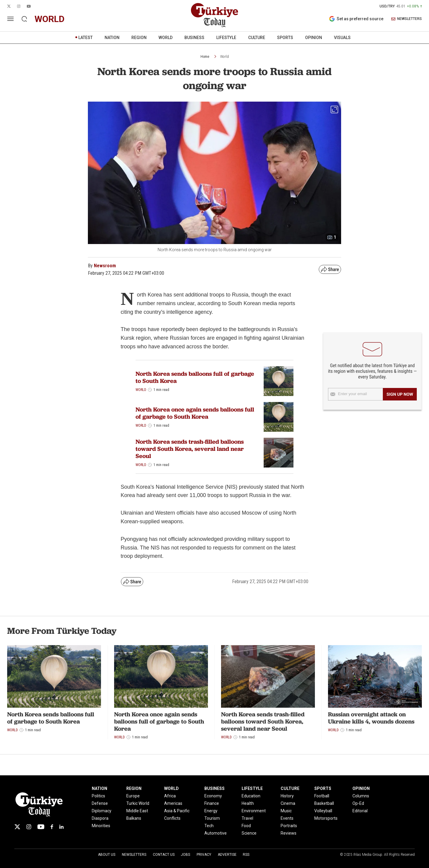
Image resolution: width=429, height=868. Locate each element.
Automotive (216, 833)
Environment (254, 811)
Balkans (134, 818)
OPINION (314, 38)
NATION (112, 38)
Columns (361, 796)
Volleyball (323, 811)
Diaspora (100, 818)
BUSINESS (194, 38)
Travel (247, 818)
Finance (212, 803)
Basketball (324, 803)
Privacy (204, 855)
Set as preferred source (356, 19)
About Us (107, 855)
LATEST (86, 38)
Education (251, 796)
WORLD (165, 38)
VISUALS (342, 38)
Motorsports (326, 818)
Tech (209, 826)
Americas (173, 803)
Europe (133, 796)
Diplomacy (102, 811)
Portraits (289, 826)
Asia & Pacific (177, 811)
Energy (211, 811)
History (287, 796)
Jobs (185, 855)
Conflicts (172, 818)
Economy (213, 796)
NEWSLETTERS (407, 19)
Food (246, 826)
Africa (170, 796)
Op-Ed (358, 803)
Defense (100, 803)
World (224, 57)
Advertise (227, 855)
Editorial (360, 811)
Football (322, 796)
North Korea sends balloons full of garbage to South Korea (195, 377)
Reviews (289, 833)
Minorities (101, 826)
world (50, 19)
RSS (246, 855)
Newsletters (134, 855)
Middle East (137, 811)
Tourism (212, 818)
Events (287, 818)
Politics (98, 796)
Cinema (288, 803)
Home (205, 57)
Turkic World (138, 803)
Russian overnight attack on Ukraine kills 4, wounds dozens (371, 718)
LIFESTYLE (226, 38)
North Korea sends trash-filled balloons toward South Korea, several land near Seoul (190, 449)
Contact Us (164, 855)
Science (249, 833)
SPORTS (285, 38)
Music (286, 811)
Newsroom (105, 266)
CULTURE (257, 38)
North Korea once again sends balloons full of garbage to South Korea (195, 413)
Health (248, 803)
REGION (139, 38)
